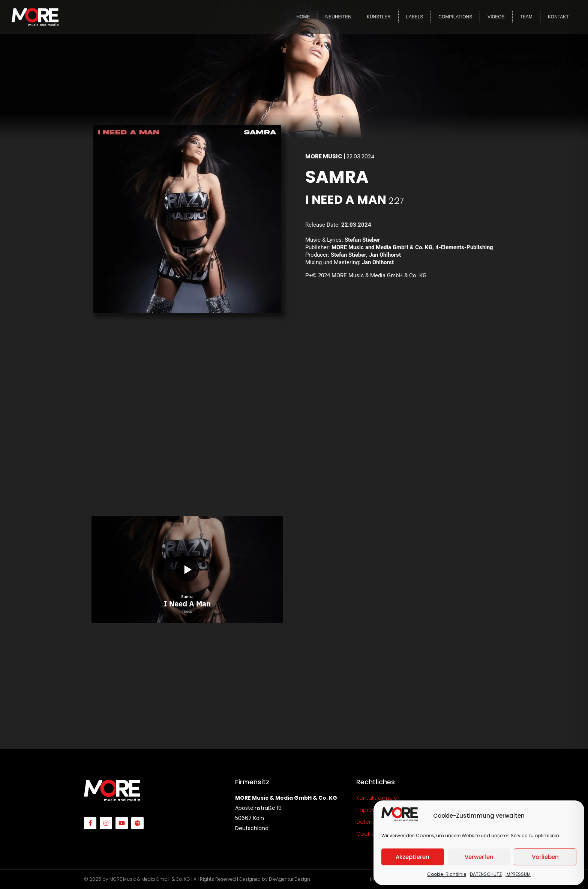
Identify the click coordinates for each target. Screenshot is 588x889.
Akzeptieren (412, 857)
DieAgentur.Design (289, 879)
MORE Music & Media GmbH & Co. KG (150, 879)
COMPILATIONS (455, 17)
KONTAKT (558, 17)
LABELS (415, 17)
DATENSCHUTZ (486, 874)
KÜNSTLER (379, 17)
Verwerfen (479, 857)
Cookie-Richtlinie (447, 874)
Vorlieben (545, 857)
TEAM (526, 17)
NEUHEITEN (338, 17)
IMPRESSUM (518, 874)
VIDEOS (496, 17)
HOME (303, 17)
